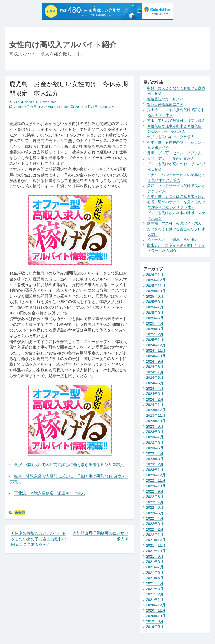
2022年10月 (156, 486)
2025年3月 (155, 329)
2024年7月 (155, 372)
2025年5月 (155, 318)
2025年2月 (155, 334)
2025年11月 (156, 286)
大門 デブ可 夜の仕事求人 (171, 159)
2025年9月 (155, 296)
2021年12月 (156, 540)
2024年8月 (155, 367)
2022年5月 (155, 513)
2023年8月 (155, 432)
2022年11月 (156, 480)
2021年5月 (155, 578)
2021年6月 (155, 573)
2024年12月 (156, 345)
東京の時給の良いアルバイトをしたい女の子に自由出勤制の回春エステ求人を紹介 (39, 539)
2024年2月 (155, 399)
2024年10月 (156, 356)
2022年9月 (155, 491)
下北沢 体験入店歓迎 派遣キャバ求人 (50, 493)
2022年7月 (155, 502)
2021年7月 (155, 567)
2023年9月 (155, 426)
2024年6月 (155, 377)
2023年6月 (155, 443)
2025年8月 (155, 302)
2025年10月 (156, 291)
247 (17, 102)
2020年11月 (156, 610)
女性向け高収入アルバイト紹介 (63, 45)
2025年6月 (155, 313)
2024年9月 (155, 361)
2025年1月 (155, 340)
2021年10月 (156, 551)
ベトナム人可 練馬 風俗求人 (172, 240)
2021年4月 (155, 583)
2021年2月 (155, 594)
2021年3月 (155, 589)
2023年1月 (155, 470)
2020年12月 (156, 605)
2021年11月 (156, 545)
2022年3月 (155, 524)
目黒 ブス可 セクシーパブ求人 (174, 153)
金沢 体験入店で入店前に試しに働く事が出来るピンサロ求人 (69, 465)
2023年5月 (155, 448)
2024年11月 (156, 350)
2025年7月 (155, 307)
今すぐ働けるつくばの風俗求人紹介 (176, 196)
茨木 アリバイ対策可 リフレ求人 (176, 121)
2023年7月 (155, 437)
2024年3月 (155, 394)
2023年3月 (155, 459)
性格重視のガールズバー (167, 99)
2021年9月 (155, 556)
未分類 (20, 513)
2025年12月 (156, 280)
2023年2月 (155, 464)
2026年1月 (155, 275)
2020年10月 (156, 616)
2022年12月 (156, 475)
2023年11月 (156, 415)
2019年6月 (155, 621)
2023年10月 (156, 421)
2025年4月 (155, 323)
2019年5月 (155, 627)
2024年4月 (155, 388)
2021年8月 (155, 562)
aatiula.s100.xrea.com (41, 102)
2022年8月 (155, 497)
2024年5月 (155, 383)
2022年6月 (155, 507)
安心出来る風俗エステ (165, 104)
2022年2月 (155, 529)
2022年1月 (155, 535)
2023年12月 (156, 410)
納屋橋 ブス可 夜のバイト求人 (174, 223)
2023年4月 (155, 453)
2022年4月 (155, 518)
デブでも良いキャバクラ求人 (171, 137)
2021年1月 (155, 600)
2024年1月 (155, 405)
